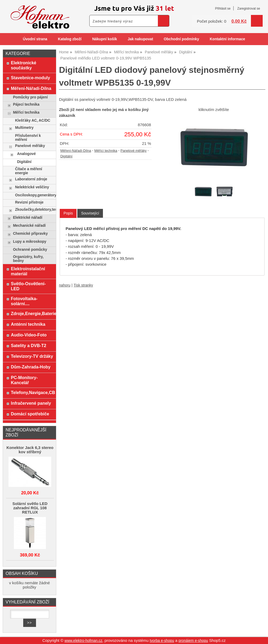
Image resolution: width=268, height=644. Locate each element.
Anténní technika (28, 324)
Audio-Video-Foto (29, 335)
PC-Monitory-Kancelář (24, 380)
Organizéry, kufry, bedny (28, 259)
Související (90, 213)
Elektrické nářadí (28, 218)
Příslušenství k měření (28, 138)
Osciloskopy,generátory (34, 195)
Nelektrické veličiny (32, 187)
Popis (68, 213)
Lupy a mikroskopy (30, 242)
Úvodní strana (35, 39)
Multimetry (24, 128)
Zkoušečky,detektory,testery (34, 210)
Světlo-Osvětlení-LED (28, 286)
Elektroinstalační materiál (28, 271)
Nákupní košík (105, 39)
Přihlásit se (223, 9)
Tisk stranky (83, 285)
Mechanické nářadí (29, 226)
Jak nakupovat (140, 39)
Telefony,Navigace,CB (32, 392)
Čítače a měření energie (28, 171)
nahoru (65, 285)
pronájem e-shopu (193, 641)
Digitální (66, 156)
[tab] (68, 213)
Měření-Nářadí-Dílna (76, 151)
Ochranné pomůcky (30, 250)
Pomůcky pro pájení (30, 97)
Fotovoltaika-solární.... (24, 301)
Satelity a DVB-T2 (29, 345)
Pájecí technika (26, 104)
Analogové (26, 154)
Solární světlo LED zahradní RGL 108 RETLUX (30, 508)
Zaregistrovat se (249, 9)
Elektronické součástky (24, 65)
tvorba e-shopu (162, 641)
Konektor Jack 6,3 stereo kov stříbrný (30, 450)
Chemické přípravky (30, 234)
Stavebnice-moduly (31, 78)
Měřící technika (106, 151)
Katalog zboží (70, 39)
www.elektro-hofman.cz (83, 641)
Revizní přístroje (29, 202)
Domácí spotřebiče (30, 414)
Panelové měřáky (134, 151)
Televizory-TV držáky (32, 356)
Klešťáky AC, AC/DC (33, 120)
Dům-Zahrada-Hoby (31, 367)
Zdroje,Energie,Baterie (32, 313)
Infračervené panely (31, 403)
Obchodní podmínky (181, 39)
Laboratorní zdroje (31, 179)
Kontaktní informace (228, 39)
